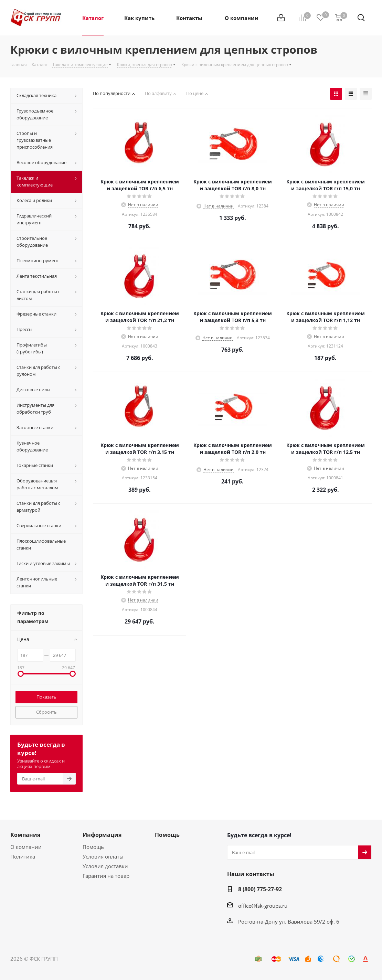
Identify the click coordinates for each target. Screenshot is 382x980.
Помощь (93, 847)
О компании (26, 847)
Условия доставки (105, 866)
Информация (102, 835)
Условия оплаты (103, 856)
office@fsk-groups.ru (263, 906)
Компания (25, 835)
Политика (23, 856)
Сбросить (46, 712)
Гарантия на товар (106, 876)
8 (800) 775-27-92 (260, 889)
